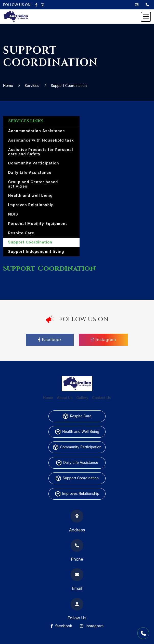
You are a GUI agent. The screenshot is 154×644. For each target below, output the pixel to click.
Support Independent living (36, 251)
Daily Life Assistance (30, 172)
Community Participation (34, 163)
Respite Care (21, 233)
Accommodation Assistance (37, 131)
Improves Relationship (31, 205)
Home (8, 86)
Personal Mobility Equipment (38, 224)
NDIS (13, 214)
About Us (65, 398)
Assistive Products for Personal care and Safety (41, 152)
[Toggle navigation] (146, 17)
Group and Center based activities (33, 184)
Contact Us (101, 398)
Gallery (82, 398)
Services (32, 86)
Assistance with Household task (41, 140)
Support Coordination (69, 86)
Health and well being (30, 195)
